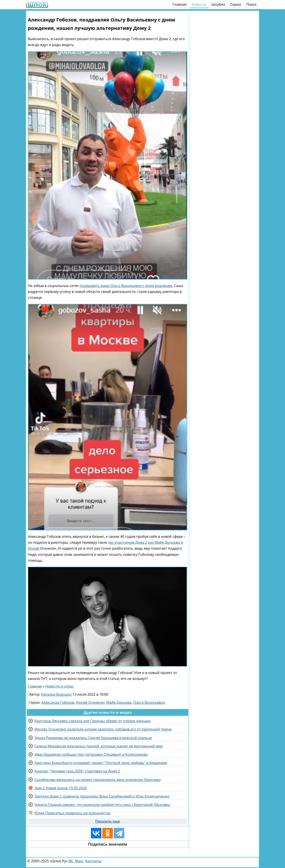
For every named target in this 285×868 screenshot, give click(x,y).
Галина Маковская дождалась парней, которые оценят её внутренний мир (99, 746)
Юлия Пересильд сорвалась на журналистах (72, 813)
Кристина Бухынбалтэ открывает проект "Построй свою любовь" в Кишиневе (101, 763)
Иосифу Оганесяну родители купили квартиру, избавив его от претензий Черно (103, 729)
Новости (199, 4)
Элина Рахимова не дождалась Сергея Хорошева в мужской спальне (93, 738)
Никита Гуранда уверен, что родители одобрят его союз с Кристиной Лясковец (102, 805)
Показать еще (107, 821)
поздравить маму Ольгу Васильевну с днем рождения (126, 286)
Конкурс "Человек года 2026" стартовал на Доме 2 (77, 771)
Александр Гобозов (58, 702)
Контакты (93, 861)
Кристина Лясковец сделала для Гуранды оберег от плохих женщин (93, 721)
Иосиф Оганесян (90, 702)
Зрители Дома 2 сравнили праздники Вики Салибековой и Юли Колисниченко (102, 796)
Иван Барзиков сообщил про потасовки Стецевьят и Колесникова (91, 754)
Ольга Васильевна (149, 702)
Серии (235, 4)
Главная (179, 4)
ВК (71, 861)
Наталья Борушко (56, 694)
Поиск (252, 4)
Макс (79, 861)
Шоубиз (218, 4)
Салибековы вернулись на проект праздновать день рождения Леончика (98, 780)
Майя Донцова (119, 702)
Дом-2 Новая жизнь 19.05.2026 (61, 788)
